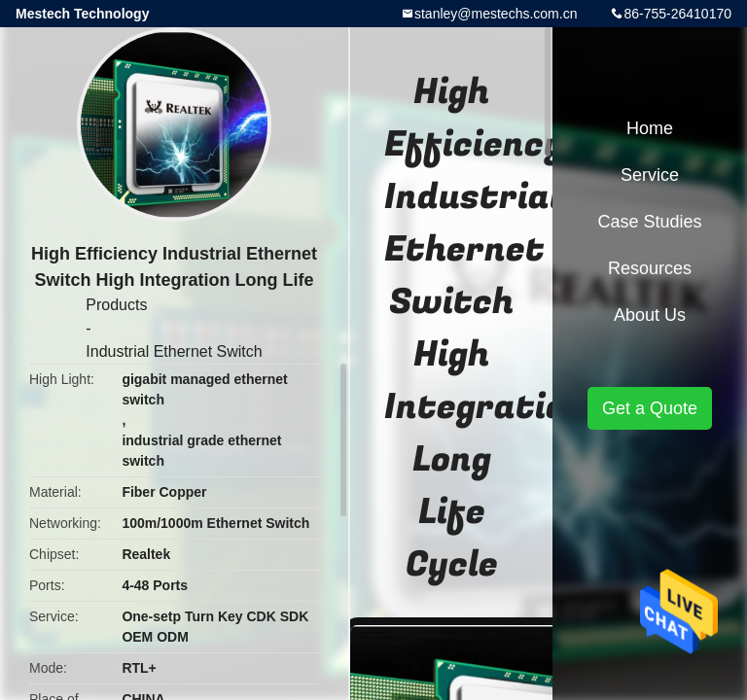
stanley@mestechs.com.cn (496, 14)
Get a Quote (650, 408)
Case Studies (649, 222)
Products (116, 305)
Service (650, 175)
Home (650, 128)
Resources (650, 268)
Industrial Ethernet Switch (174, 351)
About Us (650, 315)
